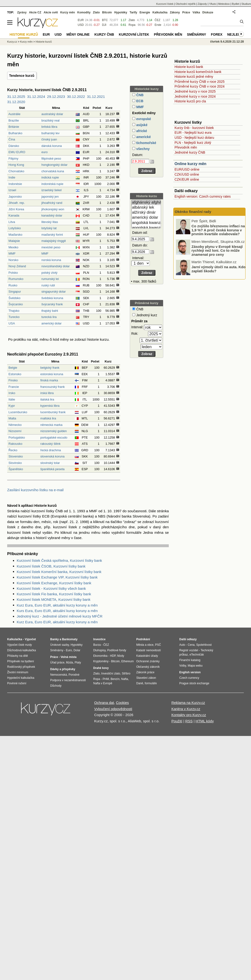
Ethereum (127, 661)
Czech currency (189, 678)
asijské (141, 125)
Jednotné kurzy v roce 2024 (195, 96)
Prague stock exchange (194, 683)
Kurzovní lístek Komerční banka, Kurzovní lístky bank (59, 572)
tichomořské (146, 143)
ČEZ (158, 20)
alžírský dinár (146, 213)
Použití (177, 721)
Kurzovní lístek (165, 4)
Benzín (115, 679)
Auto (182, 645)
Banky (55, 639)
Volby (183, 666)
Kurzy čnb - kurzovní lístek (194, 128)
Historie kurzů (44, 42)
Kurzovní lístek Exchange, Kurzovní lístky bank (54, 583)
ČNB (139, 95)
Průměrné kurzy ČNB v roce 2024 (199, 86)
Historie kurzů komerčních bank (198, 72)
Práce (186, 12)
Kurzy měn (68, 12)
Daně (140, 683)
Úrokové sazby (60, 645)
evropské (143, 119)
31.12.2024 (36, 97)
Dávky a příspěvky (63, 669)
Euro (69, 650)
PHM (106, 679)
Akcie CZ (35, 12)
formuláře (151, 683)
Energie (145, 12)
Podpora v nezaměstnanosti (68, 680)
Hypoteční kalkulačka (21, 678)
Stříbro (126, 674)
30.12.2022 (76, 97)
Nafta (125, 679)
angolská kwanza (146, 223)
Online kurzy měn (190, 164)
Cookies (122, 703)
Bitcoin (107, 12)
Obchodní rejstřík (186, 4)
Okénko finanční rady (193, 212)
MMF (140, 107)
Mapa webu (195, 666)
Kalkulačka (160, 12)
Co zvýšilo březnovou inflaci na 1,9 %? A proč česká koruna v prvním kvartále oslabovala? (218, 249)
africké (141, 131)
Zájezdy (202, 4)
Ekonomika (100, 656)
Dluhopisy (99, 650)
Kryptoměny (101, 661)
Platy (78, 663)
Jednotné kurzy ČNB (190, 152)
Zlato (132, 20)
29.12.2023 (56, 97)
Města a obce (145, 645)
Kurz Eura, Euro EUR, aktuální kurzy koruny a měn (57, 605)
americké (143, 137)
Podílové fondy (117, 650)
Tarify (133, 12)
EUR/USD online (187, 169)
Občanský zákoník (148, 667)
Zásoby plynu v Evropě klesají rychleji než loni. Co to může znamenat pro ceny (217, 270)
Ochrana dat (104, 703)
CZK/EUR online (187, 179)
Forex (217, 34)
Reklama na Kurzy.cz (188, 703)
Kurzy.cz (12, 42)
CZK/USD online (187, 174)
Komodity (84, 12)
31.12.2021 (96, 97)
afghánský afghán (146, 203)
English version (190, 672)
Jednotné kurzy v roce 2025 (195, 91)
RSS (189, 721)
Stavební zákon (146, 678)
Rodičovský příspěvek (21, 667)
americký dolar (146, 218)
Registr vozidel (189, 650)
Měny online (78, 34)
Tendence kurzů (22, 76)
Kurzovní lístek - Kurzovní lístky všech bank (51, 588)
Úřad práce (57, 663)
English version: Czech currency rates (203, 196)
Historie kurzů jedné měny (194, 77)
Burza (97, 645)
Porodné (74, 675)
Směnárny (196, 34)
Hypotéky (121, 12)
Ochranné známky (148, 661)
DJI (104, 25)
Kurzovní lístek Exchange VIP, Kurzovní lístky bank (57, 577)
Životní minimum (18, 672)
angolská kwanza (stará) (146, 228)
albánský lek (146, 208)
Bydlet (236, 4)
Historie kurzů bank (189, 67)
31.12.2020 (16, 102)
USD (81, 25)
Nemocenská (59, 675)
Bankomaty (70, 639)
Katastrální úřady (147, 656)
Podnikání (143, 639)
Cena (191, 645)
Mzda (69, 663)
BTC (105, 20)
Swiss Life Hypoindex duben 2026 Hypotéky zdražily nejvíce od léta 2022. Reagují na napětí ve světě (218, 231)
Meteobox (224, 4)
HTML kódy (205, 721)
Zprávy (22, 12)
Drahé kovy (101, 668)
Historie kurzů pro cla (190, 101)
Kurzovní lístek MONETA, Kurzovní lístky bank (54, 599)
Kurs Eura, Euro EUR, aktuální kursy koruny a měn (57, 611)
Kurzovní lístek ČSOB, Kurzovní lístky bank (51, 566)
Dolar (77, 650)
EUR (81, 20)
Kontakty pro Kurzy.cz (189, 715)
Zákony (175, 12)
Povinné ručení (17, 683)
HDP (113, 656)
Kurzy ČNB (104, 34)
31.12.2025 (16, 97)
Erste (158, 25)
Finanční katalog (190, 660)
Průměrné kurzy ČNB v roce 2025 (199, 82)
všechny (142, 149)
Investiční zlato (111, 674)
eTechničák (197, 655)
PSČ (158, 645)
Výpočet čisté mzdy (19, 645)
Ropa (132, 25)
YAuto (213, 4)
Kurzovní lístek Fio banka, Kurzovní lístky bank (54, 594)
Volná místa (68, 657)
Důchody (56, 686)
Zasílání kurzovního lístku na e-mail (35, 490)
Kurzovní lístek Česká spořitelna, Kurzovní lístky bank (59, 560)
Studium (246, 4)
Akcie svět (51, 12)
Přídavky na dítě (18, 656)
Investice (99, 639)
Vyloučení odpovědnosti (113, 709)
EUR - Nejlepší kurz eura (193, 133)
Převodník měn (186, 147)
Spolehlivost (204, 645)
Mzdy (121, 656)
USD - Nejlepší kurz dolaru (194, 138)
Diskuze (208, 12)
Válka (196, 12)
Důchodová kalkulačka (22, 650)
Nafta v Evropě (103, 683)
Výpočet (30, 639)
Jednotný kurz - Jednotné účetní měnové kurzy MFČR (60, 616)
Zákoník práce (145, 672)
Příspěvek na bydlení (21, 661)
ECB (139, 101)
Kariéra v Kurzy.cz (186, 709)
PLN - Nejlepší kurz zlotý (193, 143)
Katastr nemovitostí (149, 650)
